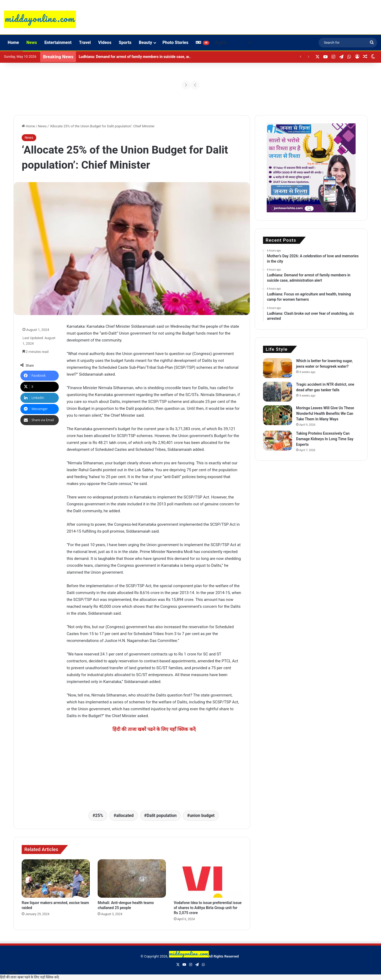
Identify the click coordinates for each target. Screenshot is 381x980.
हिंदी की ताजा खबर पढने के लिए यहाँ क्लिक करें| (30, 977)
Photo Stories (175, 42)
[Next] (358, 85)
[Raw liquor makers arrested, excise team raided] (56, 878)
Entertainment (58, 42)
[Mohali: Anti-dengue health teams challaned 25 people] (132, 878)
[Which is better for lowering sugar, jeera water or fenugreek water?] (278, 368)
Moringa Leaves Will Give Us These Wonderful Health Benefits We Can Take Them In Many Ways (325, 413)
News (32, 42)
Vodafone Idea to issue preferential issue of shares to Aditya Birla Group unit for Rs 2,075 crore (208, 908)
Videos (105, 42)
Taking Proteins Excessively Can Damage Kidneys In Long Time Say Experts (325, 439)
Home (13, 42)
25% (99, 815)
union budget (202, 815)
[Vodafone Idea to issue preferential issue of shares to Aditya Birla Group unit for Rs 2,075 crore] (208, 878)
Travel (85, 42)
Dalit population (162, 815)
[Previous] (23, 85)
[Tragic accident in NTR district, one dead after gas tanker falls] (278, 392)
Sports (125, 42)
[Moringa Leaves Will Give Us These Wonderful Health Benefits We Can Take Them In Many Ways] (278, 415)
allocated (125, 815)
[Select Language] (233, 43)
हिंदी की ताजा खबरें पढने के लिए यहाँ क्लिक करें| (154, 729)
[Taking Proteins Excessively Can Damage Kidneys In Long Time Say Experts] (278, 441)
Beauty (146, 42)
